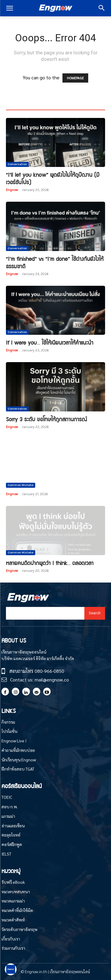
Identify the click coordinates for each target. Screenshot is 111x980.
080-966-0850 (49, 671)
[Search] (95, 613)
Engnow (12, 190)
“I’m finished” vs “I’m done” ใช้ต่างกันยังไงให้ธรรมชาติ (55, 262)
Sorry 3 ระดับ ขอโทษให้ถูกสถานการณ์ (46, 419)
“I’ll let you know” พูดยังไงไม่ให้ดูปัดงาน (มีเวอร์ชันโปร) (53, 178)
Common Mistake (21, 485)
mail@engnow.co (52, 680)
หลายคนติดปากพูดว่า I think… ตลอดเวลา (50, 563)
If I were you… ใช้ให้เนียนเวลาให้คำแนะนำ (50, 342)
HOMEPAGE (75, 78)
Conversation (17, 164)
